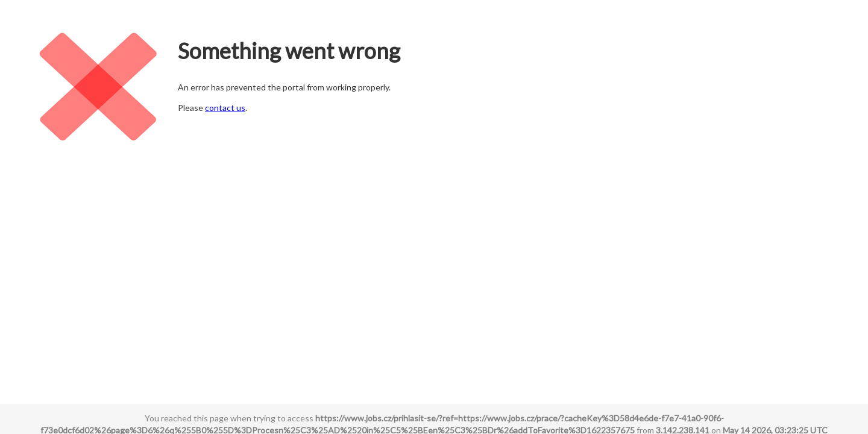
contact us (225, 108)
